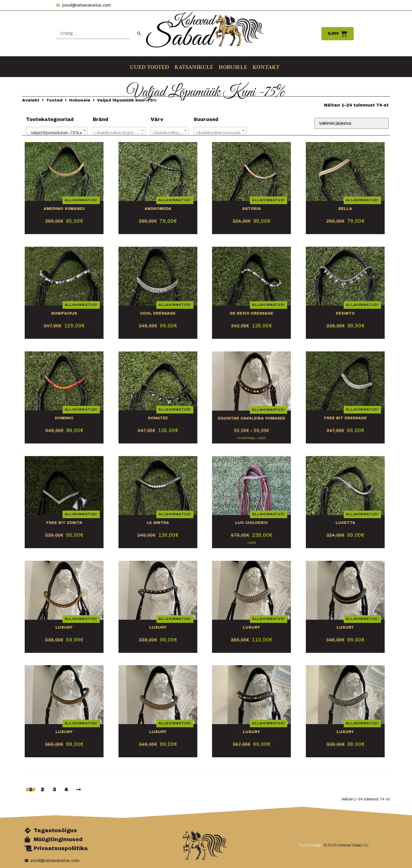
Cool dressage (158, 313)
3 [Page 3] (54, 789)
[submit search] (139, 34)
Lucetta (345, 523)
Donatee (158, 418)
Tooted (54, 100)
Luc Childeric (251, 523)
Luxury (64, 627)
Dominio (64, 418)
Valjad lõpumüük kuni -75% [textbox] (55, 133)
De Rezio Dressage (252, 313)
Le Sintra (158, 523)
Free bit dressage (345, 418)
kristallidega (246, 438)
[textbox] (119, 133)
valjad (261, 438)
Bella (345, 209)
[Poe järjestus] (352, 123)
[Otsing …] (93, 34)
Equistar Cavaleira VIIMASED (252, 418)
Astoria (252, 209)
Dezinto (345, 313)
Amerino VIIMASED (64, 209)
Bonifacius (64, 313)
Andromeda (158, 209)
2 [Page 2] (42, 789)
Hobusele (80, 100)
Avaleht (31, 100)
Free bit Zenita (64, 523)
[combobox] (57, 130)
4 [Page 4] (66, 789)
